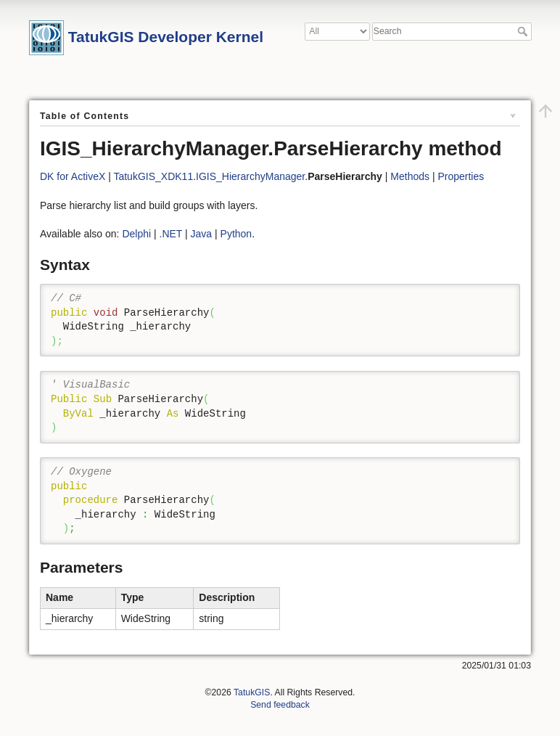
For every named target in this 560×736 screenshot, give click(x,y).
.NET (171, 234)
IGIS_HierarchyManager (250, 176)
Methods (410, 176)
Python (236, 234)
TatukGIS (252, 692)
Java (202, 234)
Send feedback (280, 705)
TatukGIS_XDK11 (153, 176)
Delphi (136, 234)
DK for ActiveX (73, 176)
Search (524, 31)
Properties (461, 176)
